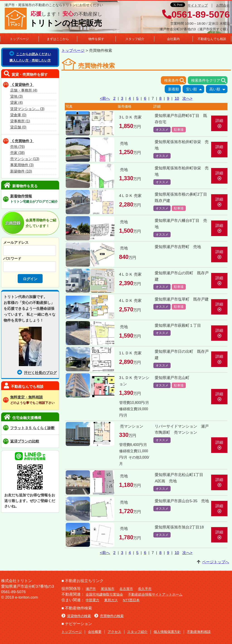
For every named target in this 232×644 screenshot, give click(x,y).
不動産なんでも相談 (212, 39)
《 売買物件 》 (22, 141)
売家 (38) (17, 153)
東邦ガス (111, 600)
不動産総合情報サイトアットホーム (155, 594)
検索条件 (175, 81)
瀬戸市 (91, 589)
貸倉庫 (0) (18, 115)
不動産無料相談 (199, 632)
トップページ (19, 39)
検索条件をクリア (209, 81)
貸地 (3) (17, 96)
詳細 (219, 123)
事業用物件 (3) (22, 165)
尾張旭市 (108, 589)
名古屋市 (126, 589)
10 (177, 98)
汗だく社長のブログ (37, 373)
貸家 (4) (17, 103)
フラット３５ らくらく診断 (33, 428)
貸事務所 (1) (20, 121)
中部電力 (92, 600)
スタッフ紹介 (135, 39)
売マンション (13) (25, 159)
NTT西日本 (131, 600)
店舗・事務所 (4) (24, 90)
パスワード (12, 258)
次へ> (187, 98)
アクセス (114, 632)
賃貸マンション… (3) (27, 109)
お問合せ (223, 5)
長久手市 (145, 589)
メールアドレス (16, 242)
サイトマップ (198, 5)
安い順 (195, 90)
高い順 (218, 90)
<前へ (105, 98)
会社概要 (95, 632)
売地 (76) (17, 147)
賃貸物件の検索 (76, 616)
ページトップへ (216, 562)
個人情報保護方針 (167, 632)
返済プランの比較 (25, 441)
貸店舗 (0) (18, 127)
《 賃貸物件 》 (22, 85)
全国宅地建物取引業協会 (104, 594)
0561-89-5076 (196, 14)
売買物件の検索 (109, 616)
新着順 (174, 90)
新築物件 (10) (21, 171)
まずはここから (58, 39)
